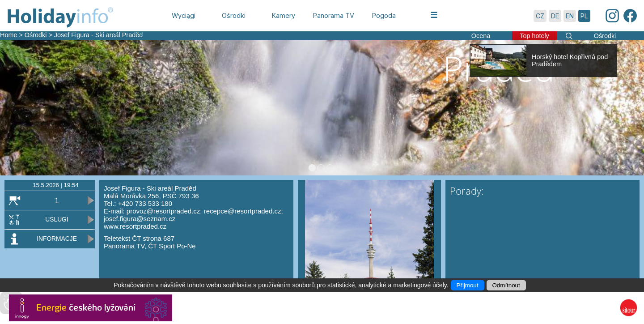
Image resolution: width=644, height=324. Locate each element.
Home (8, 35)
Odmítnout (506, 285)
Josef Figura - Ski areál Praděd (98, 35)
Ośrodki (36, 35)
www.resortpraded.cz (135, 226)
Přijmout (468, 285)
